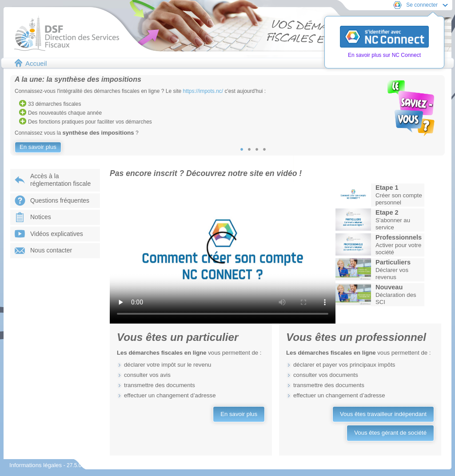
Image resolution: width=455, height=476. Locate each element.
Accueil (36, 63)
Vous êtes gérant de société (390, 433)
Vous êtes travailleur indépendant (383, 414)
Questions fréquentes (60, 200)
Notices (41, 217)
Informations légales (36, 465)
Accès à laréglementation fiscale (60, 180)
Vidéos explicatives (57, 234)
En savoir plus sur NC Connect (384, 55)
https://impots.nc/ (203, 91)
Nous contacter (51, 250)
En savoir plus (38, 147)
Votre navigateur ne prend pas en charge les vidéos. (223, 253)
